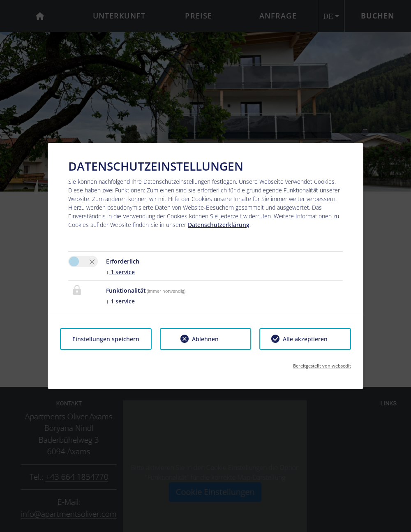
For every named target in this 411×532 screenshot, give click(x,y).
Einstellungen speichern (106, 339)
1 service (120, 272)
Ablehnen (205, 339)
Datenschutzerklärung (219, 225)
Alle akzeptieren (305, 339)
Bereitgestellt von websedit (322, 366)
